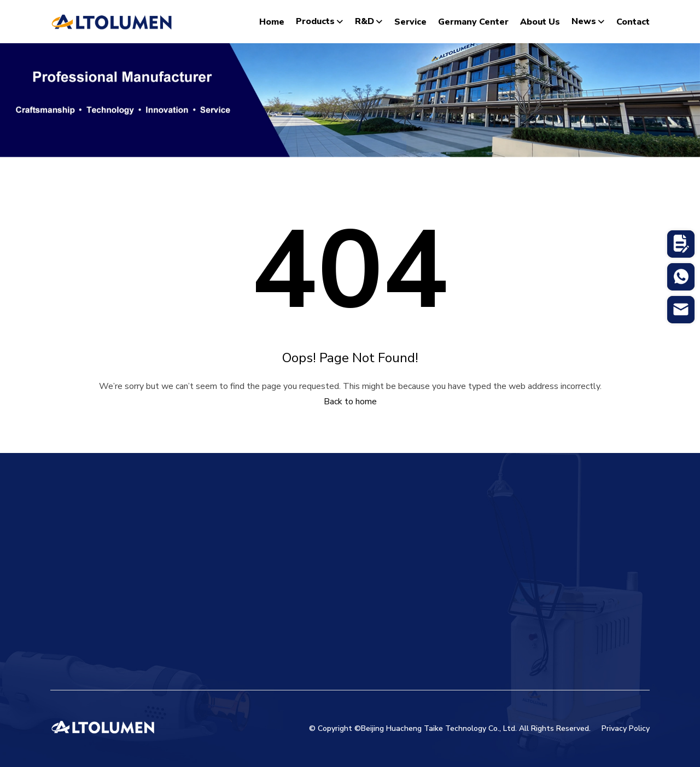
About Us (540, 22)
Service (410, 22)
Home (272, 22)
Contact (633, 22)
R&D (369, 22)
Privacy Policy (626, 728)
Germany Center (473, 22)
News (588, 22)
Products (320, 22)
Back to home (350, 402)
